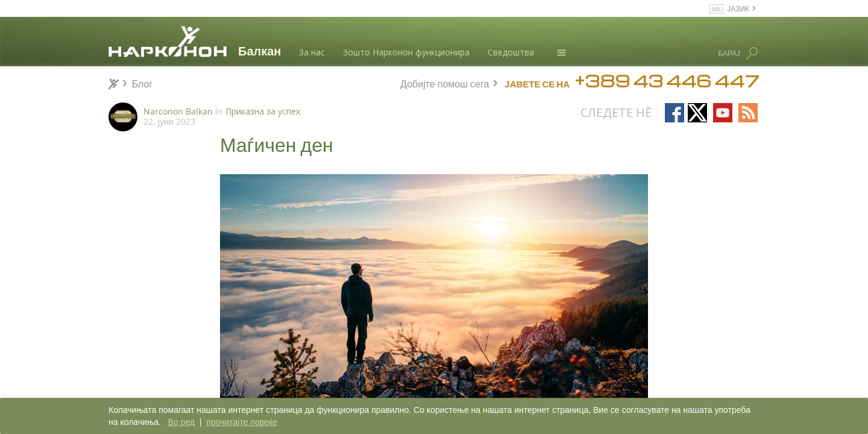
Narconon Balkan (178, 111)
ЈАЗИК (738, 8)
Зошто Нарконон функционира (406, 52)
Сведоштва (511, 52)
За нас (312, 52)
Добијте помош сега (445, 82)
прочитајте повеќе (241, 422)
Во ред (181, 422)
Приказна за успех (263, 111)
